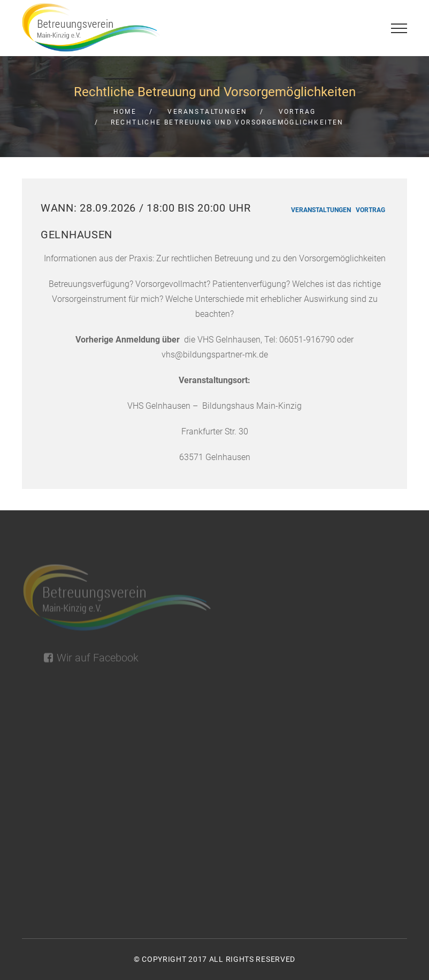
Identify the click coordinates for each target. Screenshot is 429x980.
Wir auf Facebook (91, 661)
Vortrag (297, 112)
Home (125, 112)
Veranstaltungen (207, 112)
